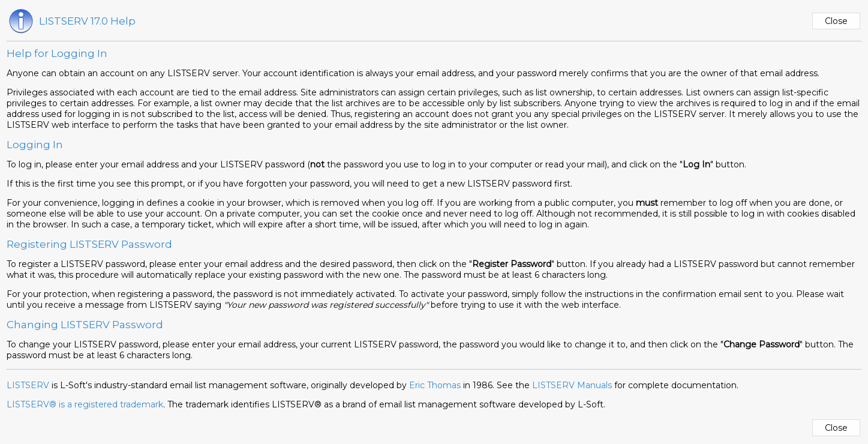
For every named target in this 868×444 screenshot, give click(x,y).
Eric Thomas (435, 385)
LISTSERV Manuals (572, 385)
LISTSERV (28, 385)
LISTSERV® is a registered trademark (85, 404)
